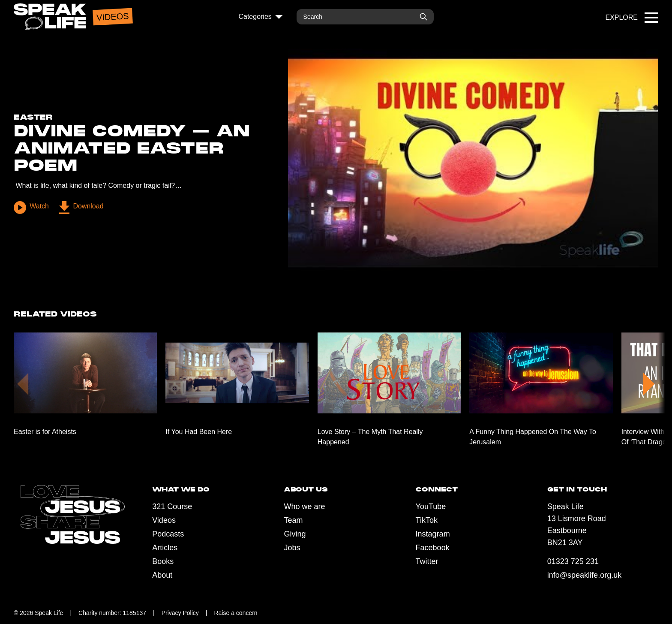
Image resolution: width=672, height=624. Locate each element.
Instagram (433, 534)
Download (81, 207)
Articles (165, 548)
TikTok (427, 520)
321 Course (172, 506)
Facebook (433, 548)
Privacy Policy (180, 613)
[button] (649, 382)
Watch (31, 207)
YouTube (431, 506)
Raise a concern (235, 613)
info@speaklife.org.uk (584, 575)
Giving (295, 534)
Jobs (292, 548)
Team (293, 520)
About (162, 575)
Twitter (427, 561)
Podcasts (168, 534)
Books (163, 561)
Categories (260, 17)
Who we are (304, 506)
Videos (164, 520)
